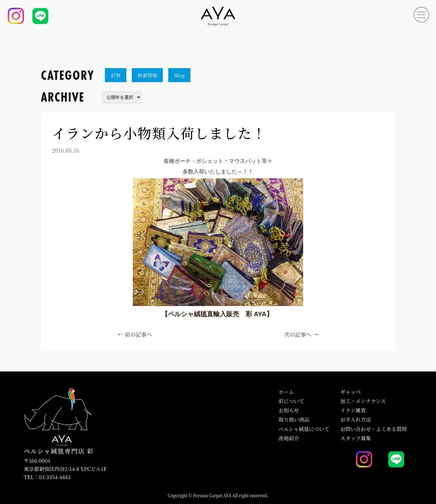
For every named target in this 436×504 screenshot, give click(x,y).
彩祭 (116, 75)
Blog (179, 75)
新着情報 (147, 75)
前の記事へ (138, 334)
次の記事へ (298, 334)
